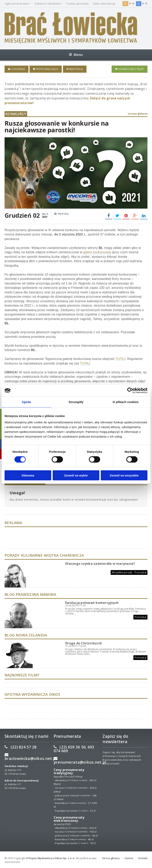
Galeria (129, 857)
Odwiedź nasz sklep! (130, 69)
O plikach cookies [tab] (126, 402)
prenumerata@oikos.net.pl (80, 761)
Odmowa (28, 475)
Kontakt (143, 857)
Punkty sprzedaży (78, 4)
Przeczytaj (140, 572)
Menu (76, 55)
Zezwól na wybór (76, 475)
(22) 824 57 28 (24, 746)
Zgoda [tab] (26, 402)
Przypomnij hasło (46, 69)
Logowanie (17, 69)
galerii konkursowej (97, 251)
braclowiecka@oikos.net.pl (31, 758)
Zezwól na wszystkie (124, 475)
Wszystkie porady (122, 572)
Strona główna (111, 857)
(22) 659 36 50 (73, 746)
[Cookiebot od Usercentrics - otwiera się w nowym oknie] (130, 391)
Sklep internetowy (104, 4)
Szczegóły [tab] (76, 402)
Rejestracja (75, 69)
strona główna (138, 113)
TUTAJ (121, 358)
